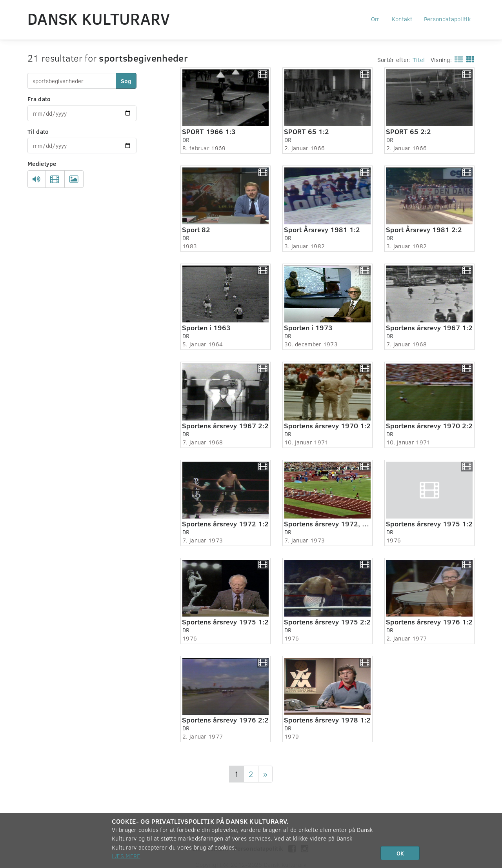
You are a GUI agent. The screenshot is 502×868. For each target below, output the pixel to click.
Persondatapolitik (447, 19)
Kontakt (402, 19)
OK (400, 853)
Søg (126, 81)
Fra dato (39, 99)
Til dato (38, 131)
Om (376, 19)
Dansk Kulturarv (99, 18)
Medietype (42, 164)
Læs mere (126, 856)
